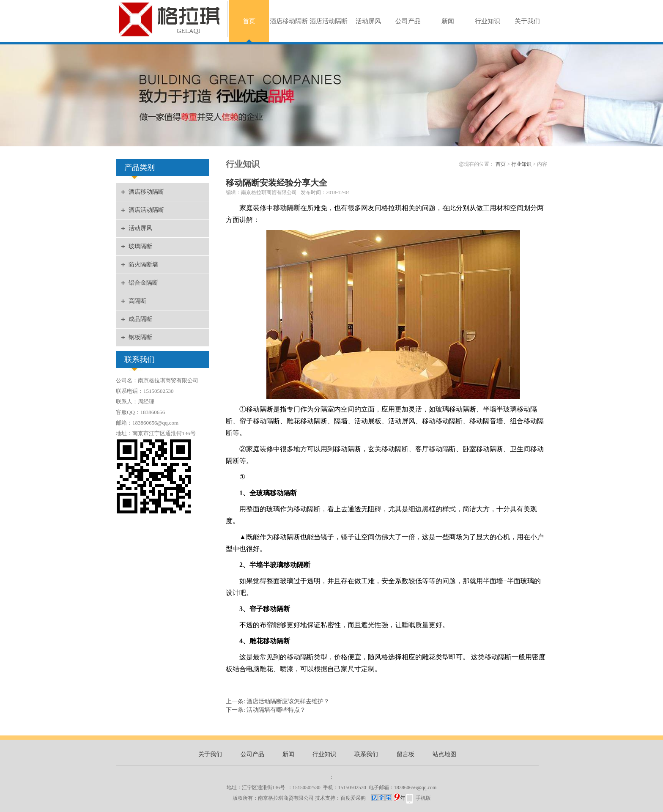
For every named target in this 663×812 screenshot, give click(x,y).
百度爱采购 (373, 798)
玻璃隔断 (140, 246)
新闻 (448, 21)
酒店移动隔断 (289, 21)
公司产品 (408, 21)
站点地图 (444, 754)
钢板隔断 (140, 337)
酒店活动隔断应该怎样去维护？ (288, 701)
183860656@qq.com (415, 787)
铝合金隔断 (143, 283)
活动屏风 (368, 21)
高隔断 (137, 301)
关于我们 (527, 21)
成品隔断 (140, 319)
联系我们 (366, 754)
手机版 (423, 798)
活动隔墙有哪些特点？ (276, 710)
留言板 (405, 754)
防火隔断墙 (143, 265)
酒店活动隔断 (329, 21)
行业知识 (488, 21)
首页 (249, 21)
